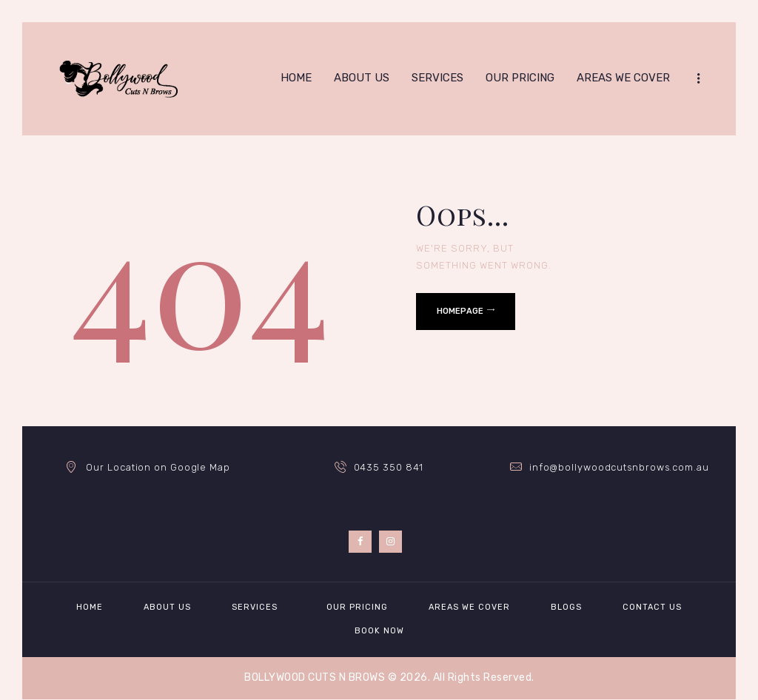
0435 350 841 (389, 467)
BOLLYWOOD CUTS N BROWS (315, 677)
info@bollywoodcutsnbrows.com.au (619, 467)
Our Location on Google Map (158, 467)
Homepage (460, 311)
